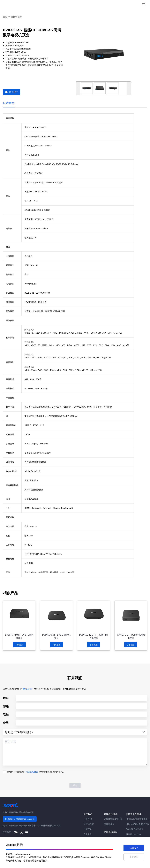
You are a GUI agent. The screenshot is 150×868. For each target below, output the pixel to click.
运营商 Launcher (133, 834)
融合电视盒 (16, 17)
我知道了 (134, 848)
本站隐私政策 (32, 772)
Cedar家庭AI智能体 (135, 829)
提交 (75, 785)
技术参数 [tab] (9, 103)
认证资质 (88, 829)
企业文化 (88, 834)
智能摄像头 (109, 824)
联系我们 (12, 92)
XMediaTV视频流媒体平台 (138, 819)
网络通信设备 (111, 832)
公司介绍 (88, 819)
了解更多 (19, 645)
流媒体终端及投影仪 (113, 819)
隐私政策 (28, 689)
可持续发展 (89, 824)
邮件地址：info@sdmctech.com (20, 819)
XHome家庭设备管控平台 (137, 824)
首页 (5, 17)
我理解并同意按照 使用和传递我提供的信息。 (36, 772)
